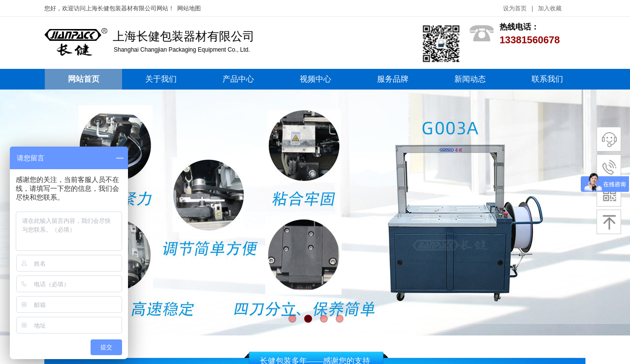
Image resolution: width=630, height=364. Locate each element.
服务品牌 (393, 79)
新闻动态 (470, 79)
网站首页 (84, 79)
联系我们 (547, 79)
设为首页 (515, 8)
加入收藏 (550, 8)
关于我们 (161, 79)
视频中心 (315, 79)
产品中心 (238, 79)
